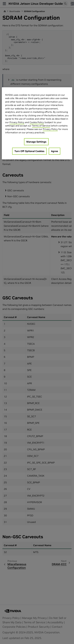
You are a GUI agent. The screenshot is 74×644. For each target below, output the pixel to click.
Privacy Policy (17, 122)
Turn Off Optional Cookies (29, 151)
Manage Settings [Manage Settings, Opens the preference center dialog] (36, 142)
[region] (37, 123)
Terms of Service (41, 126)
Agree (55, 151)
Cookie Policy (37, 122)
